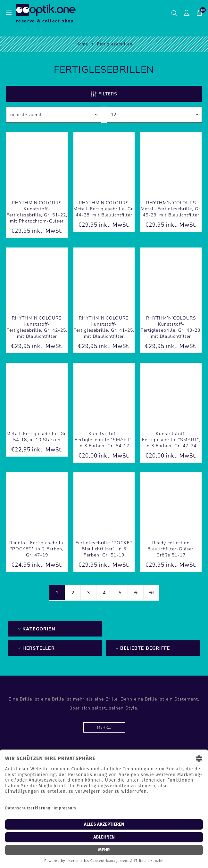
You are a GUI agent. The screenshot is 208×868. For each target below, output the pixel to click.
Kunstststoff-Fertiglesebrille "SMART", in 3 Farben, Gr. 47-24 (171, 440)
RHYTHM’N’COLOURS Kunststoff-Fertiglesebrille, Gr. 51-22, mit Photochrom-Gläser (37, 212)
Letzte (151, 593)
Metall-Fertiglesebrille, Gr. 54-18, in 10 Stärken (37, 437)
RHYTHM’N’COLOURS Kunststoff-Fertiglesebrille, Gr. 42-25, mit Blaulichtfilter (37, 327)
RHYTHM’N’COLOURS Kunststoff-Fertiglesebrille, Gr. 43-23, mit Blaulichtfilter (171, 327)
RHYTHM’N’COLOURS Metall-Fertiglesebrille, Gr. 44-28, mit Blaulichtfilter (104, 209)
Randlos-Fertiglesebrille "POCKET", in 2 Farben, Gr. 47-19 (37, 549)
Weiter (136, 593)
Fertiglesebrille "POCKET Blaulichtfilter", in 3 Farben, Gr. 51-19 (104, 549)
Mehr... (104, 728)
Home (82, 44)
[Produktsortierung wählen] (54, 115)
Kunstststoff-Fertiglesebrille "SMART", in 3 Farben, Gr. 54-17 (104, 440)
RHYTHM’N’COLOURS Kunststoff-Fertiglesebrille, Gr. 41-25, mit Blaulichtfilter (104, 327)
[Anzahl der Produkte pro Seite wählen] (154, 115)
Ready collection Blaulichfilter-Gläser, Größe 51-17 (171, 549)
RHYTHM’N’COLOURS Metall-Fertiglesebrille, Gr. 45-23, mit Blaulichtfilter (171, 209)
